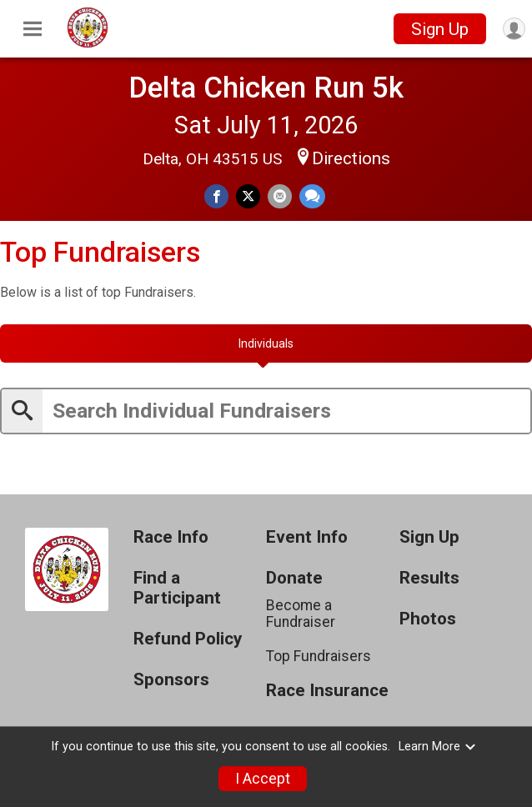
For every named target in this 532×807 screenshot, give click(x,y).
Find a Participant (177, 588)
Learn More (438, 747)
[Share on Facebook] (216, 196)
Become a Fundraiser (301, 614)
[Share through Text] (312, 196)
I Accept (263, 779)
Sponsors (171, 680)
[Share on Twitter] (248, 196)
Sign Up (440, 29)
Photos (428, 619)
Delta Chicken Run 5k (266, 88)
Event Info (307, 537)
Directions (351, 158)
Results (429, 578)
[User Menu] (514, 29)
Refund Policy (188, 639)
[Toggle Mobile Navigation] (33, 29)
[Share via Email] (280, 196)
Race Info (171, 537)
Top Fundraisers (319, 656)
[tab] (266, 343)
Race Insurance (327, 691)
